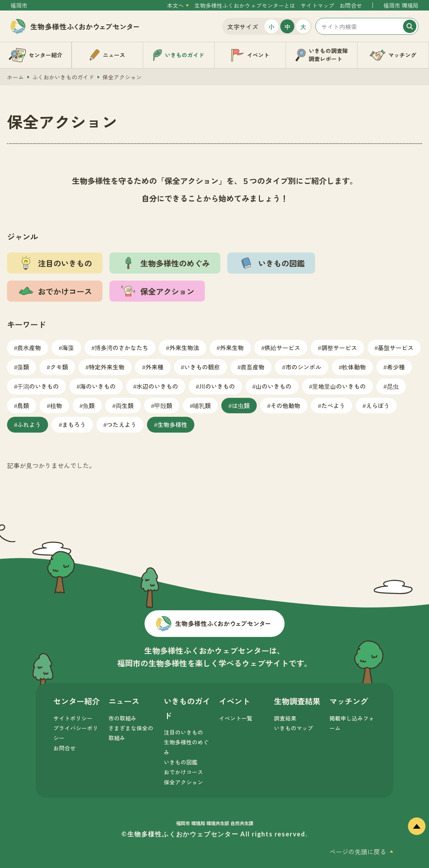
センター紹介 (76, 701)
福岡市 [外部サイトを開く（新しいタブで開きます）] (19, 5)
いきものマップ (294, 728)
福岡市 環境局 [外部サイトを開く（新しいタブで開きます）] (401, 5)
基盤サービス (396, 347)
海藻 (68, 347)
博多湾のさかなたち (122, 347)
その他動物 (285, 405)
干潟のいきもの (38, 386)
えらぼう (378, 405)
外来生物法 (184, 347)
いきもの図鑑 (181, 762)
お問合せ (351, 5)
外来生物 (232, 347)
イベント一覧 (236, 718)
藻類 (23, 367)
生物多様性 (172, 424)
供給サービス (282, 347)
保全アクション (183, 782)
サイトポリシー (73, 718)
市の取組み (122, 718)
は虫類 (241, 405)
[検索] (410, 26)
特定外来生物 (107, 367)
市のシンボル (303, 367)
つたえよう (122, 424)
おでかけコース (183, 772)
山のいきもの (274, 386)
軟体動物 (354, 367)
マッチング (349, 701)
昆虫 (393, 386)
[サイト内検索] (367, 26)
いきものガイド (187, 708)
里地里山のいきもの (339, 386)
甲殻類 (163, 405)
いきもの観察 (202, 367)
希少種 (396, 367)
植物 (56, 405)
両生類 (125, 405)
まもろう (74, 424)
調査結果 (285, 718)
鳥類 (23, 405)
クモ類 (59, 367)
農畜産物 (253, 367)
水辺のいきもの (157, 386)
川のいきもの (217, 386)
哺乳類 (202, 405)
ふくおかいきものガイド (63, 77)
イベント (234, 701)
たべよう (333, 405)
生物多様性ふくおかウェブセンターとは (245, 5)
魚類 (89, 405)
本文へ (175, 5)
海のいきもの (98, 386)
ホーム (15, 77)
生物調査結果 (297, 701)
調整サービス (339, 347)
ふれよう (29, 424)
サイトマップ (317, 5)
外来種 (155, 367)
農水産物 (29, 347)
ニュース (124, 701)
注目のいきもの (183, 732)
